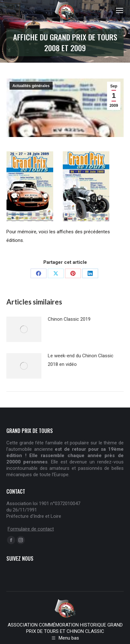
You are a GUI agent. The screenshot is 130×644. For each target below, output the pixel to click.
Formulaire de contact (31, 529)
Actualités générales (31, 86)
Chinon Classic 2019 (69, 319)
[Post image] (24, 329)
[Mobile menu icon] (119, 10)
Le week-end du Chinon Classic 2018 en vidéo (81, 360)
